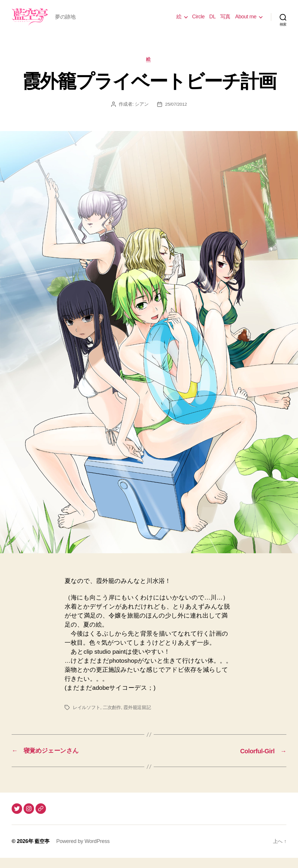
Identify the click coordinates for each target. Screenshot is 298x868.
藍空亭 (42, 851)
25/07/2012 (176, 114)
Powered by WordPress (84, 851)
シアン (141, 114)
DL (212, 21)
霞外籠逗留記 (137, 717)
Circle (198, 21)
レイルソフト (86, 717)
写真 (225, 21)
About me (246, 21)
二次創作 (112, 717)
